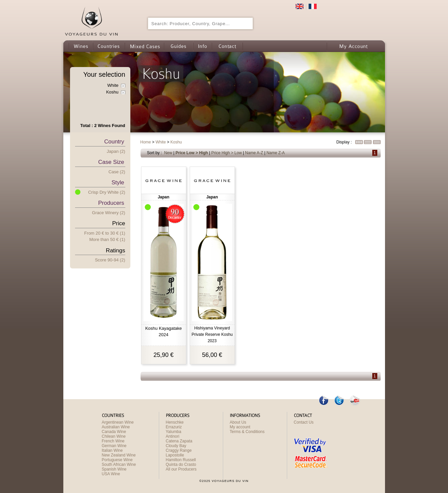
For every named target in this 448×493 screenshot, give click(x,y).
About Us (238, 422)
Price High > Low (227, 153)
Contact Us (304, 422)
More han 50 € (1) (107, 239)
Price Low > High (192, 153)
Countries (109, 46)
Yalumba (174, 432)
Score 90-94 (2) (110, 260)
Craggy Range (179, 450)
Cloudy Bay (176, 446)
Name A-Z (254, 153)
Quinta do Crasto (181, 465)
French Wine (113, 441)
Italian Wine (112, 450)
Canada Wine (114, 432)
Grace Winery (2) (109, 213)
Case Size (111, 162)
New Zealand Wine (119, 455)
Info (203, 46)
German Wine (114, 446)
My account (240, 427)
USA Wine (111, 474)
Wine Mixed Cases (144, 46)
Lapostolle (175, 455)
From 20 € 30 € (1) (105, 233)
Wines (81, 46)
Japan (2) (116, 151)
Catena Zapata (179, 441)
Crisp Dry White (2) (107, 192)
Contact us (227, 46)
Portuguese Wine (117, 460)
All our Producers (181, 469)
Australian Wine (116, 427)
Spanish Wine (114, 469)
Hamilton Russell (181, 460)
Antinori (173, 436)
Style (118, 182)
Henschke (175, 422)
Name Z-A (276, 153)
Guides (179, 46)
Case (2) (117, 172)
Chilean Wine (114, 436)
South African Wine (119, 465)
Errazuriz (174, 427)
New (168, 153)
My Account (354, 46)
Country (114, 142)
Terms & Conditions (247, 432)
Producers (111, 203)
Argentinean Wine (118, 422)
